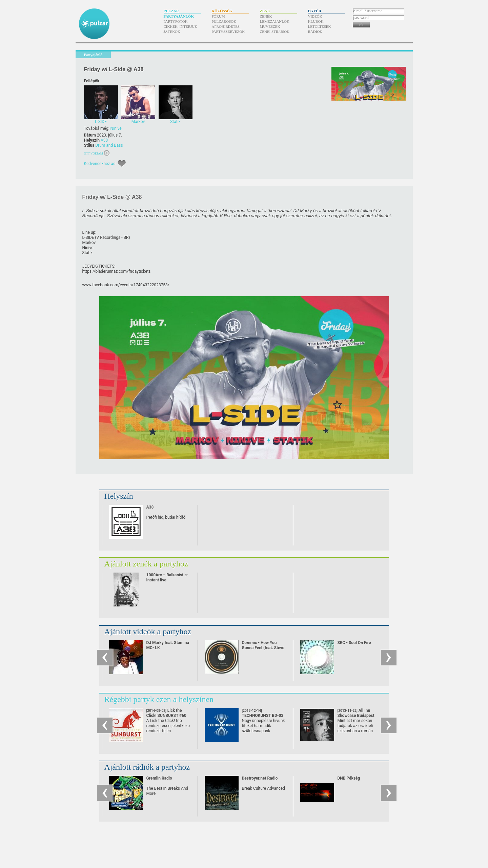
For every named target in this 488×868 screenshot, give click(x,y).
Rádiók (315, 32)
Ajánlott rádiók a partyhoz (147, 767)
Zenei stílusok (275, 32)
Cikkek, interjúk (181, 26)
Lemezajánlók (275, 21)
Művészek (270, 26)
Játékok (172, 32)
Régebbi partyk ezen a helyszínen (159, 699)
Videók (315, 16)
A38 (104, 140)
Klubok (316, 21)
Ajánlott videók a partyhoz (148, 632)
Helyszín (119, 496)
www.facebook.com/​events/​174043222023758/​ (126, 285)
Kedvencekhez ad (100, 164)
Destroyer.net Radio (260, 778)
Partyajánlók (179, 16)
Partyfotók (176, 21)
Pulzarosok (224, 21)
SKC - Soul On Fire (354, 643)
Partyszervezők (228, 32)
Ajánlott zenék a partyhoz (146, 564)
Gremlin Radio (159, 778)
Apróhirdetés (226, 26)
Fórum (218, 16)
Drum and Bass (109, 145)
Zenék (266, 16)
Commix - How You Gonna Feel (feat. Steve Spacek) (263, 648)
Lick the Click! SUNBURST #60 (167, 716)
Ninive (116, 128)
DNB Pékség (349, 778)
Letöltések (320, 26)
